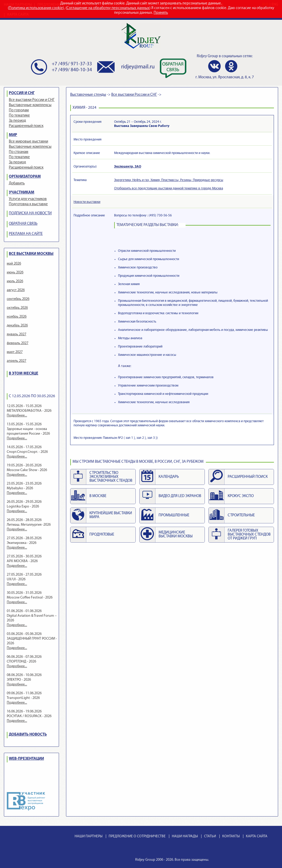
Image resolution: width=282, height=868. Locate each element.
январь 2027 (17, 334)
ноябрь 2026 (17, 317)
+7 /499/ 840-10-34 (72, 70)
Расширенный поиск (26, 126)
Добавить (17, 184)
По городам (19, 110)
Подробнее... (17, 416)
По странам (19, 152)
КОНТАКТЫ (231, 836)
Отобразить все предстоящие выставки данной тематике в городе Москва (169, 188)
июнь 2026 (15, 272)
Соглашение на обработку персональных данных (108, 8)
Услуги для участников (28, 199)
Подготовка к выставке (28, 204)
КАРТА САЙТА (257, 836)
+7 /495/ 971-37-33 (72, 64)
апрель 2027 (17, 361)
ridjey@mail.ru (138, 67)
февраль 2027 (18, 343)
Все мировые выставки (28, 142)
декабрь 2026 (17, 326)
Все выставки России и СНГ (32, 100)
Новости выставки (87, 202)
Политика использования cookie (36, 8)
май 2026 (14, 264)
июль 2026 (15, 281)
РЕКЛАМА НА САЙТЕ (26, 234)
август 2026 (16, 290)
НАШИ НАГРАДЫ (185, 836)
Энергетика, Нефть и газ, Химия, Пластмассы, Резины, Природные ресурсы (169, 180)
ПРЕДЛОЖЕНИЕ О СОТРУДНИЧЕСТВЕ (137, 836)
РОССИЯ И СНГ (22, 93)
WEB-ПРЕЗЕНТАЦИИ (26, 759)
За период (17, 121)
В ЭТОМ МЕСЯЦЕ (24, 374)
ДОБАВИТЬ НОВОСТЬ (28, 735)
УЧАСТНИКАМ (22, 193)
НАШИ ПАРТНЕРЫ (88, 836)
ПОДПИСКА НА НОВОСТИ (30, 213)
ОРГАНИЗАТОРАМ (25, 177)
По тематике (19, 116)
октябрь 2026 (17, 308)
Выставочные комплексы (30, 105)
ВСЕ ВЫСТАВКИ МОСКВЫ (31, 254)
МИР (13, 135)
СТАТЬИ (210, 836)
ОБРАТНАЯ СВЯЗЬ (23, 224)
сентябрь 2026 (18, 299)
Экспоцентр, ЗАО (128, 167)
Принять (161, 13)
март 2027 (15, 352)
